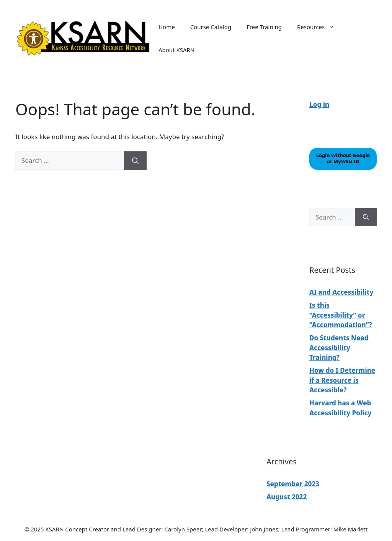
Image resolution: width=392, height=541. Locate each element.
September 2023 (293, 484)
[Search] (135, 161)
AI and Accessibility (341, 292)
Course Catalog (211, 27)
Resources (319, 27)
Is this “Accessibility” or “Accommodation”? (341, 315)
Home (167, 27)
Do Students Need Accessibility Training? (339, 348)
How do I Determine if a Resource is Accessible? (342, 380)
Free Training (264, 27)
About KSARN (176, 50)
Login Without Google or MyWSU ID (343, 158)
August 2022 (287, 497)
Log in (319, 104)
